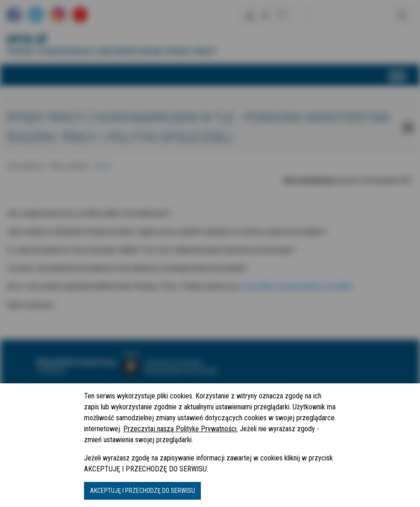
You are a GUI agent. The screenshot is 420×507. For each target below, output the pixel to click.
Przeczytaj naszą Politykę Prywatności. (181, 429)
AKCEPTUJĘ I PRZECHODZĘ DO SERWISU (142, 491)
